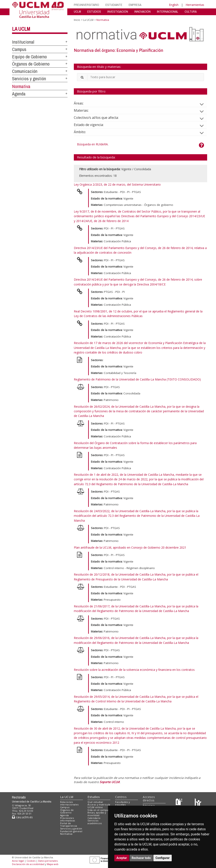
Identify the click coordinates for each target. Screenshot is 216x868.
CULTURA (191, 11)
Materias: (85, 110)
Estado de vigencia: (92, 125)
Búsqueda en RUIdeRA (92, 144)
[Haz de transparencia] (180, 803)
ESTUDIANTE (114, 5)
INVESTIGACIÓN (118, 11)
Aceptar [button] (122, 858)
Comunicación (25, 71)
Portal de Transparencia (69, 825)
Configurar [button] (163, 858)
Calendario (94, 818)
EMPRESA (135, 5)
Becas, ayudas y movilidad (97, 814)
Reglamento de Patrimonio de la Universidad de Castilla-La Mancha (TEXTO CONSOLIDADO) (137, 379)
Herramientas (195, 5)
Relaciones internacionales (69, 803)
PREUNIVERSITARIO (86, 5)
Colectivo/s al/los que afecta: (100, 118)
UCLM (77, 11)
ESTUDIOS (94, 11)
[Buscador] (140, 77)
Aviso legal (18, 861)
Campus (19, 49)
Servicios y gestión (29, 79)
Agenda (19, 94)
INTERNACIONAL (168, 11)
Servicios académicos (95, 822)
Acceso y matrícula (99, 804)
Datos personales (48, 861)
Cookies (31, 861)
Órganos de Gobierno (31, 64)
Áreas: (82, 103)
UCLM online (95, 807)
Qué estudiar (95, 802)
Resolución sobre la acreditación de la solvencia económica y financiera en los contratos (134, 670)
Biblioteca (149, 805)
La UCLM (21, 29)
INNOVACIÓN (142, 11)
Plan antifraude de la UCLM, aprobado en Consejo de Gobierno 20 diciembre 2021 (130, 547)
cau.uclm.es (22, 817)
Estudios (94, 797)
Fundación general (71, 831)
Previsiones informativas (68, 819)
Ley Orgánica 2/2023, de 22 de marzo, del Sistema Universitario (117, 184)
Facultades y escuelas (123, 803)
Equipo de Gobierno (29, 57)
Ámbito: (83, 132)
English (174, 5)
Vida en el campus (99, 810)
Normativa (21, 86)
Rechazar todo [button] (141, 858)
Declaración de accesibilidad (28, 864)
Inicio (77, 20)
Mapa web (53, 864)
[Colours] (198, 803)
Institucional (23, 42)
